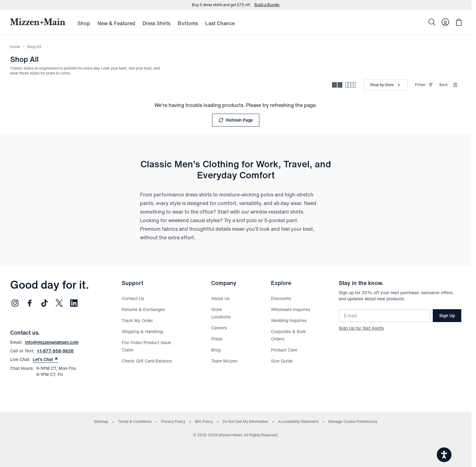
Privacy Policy (173, 421)
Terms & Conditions (135, 421)
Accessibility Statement (298, 421)
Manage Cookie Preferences (353, 421)
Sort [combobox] (448, 85)
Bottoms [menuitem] (188, 23)
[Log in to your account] (445, 22)
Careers (219, 328)
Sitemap (101, 421)
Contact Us (133, 298)
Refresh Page (236, 120)
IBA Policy (204, 421)
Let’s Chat (45, 359)
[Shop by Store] (386, 85)
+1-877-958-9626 (55, 351)
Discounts (281, 298)
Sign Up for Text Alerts (361, 328)
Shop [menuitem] (84, 23)
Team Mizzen (224, 361)
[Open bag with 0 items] (459, 22)
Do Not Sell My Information (245, 421)
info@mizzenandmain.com (52, 342)
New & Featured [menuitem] (116, 23)
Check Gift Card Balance (147, 361)
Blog (216, 350)
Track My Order (137, 320)
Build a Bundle (267, 5)
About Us (220, 298)
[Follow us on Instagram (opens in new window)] (15, 303)
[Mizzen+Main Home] (38, 22)
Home (15, 47)
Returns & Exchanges (143, 309)
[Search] (432, 22)
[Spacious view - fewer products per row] (337, 85)
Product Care (284, 350)
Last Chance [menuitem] (220, 23)
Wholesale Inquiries (291, 309)
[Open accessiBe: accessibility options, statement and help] (444, 455)
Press (217, 339)
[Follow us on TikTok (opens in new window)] (44, 303)
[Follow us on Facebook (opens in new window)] (30, 303)
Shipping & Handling (142, 331)
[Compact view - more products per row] (351, 85)
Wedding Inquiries (289, 320)
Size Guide (282, 361)
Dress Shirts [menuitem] (156, 23)
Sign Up (447, 315)
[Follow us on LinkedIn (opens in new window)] (74, 303)
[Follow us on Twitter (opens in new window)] (59, 303)
